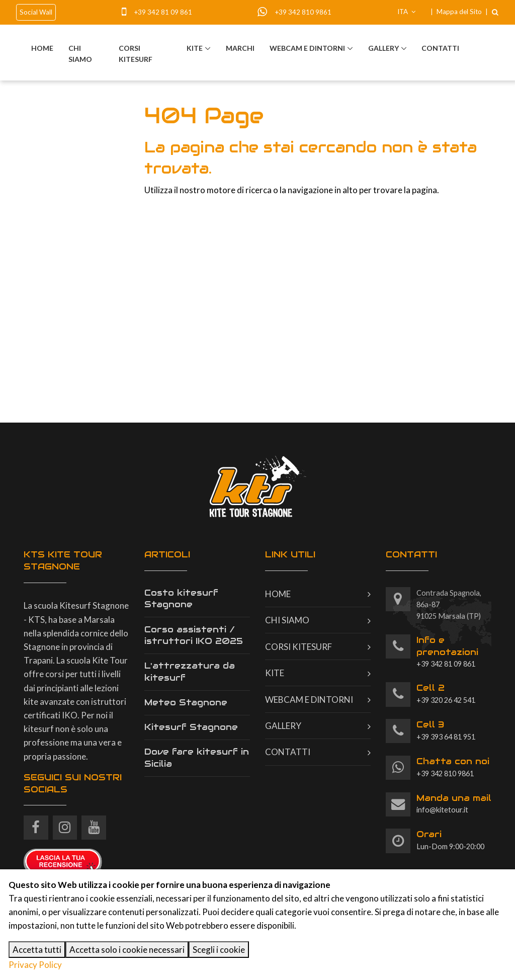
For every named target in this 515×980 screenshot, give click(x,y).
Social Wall (36, 12)
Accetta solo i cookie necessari (127, 950)
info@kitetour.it (454, 803)
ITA (407, 12)
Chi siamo (80, 54)
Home (42, 48)
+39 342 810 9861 (303, 12)
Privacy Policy (35, 965)
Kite (195, 48)
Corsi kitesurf (136, 54)
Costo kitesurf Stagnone (181, 599)
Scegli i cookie (219, 950)
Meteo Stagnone (186, 702)
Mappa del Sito (459, 12)
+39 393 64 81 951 (446, 730)
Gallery (383, 48)
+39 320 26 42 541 (446, 693)
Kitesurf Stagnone (191, 727)
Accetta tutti (37, 950)
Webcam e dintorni (307, 48)
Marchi (240, 48)
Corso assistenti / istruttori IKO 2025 (194, 635)
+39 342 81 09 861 (163, 12)
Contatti (440, 48)
